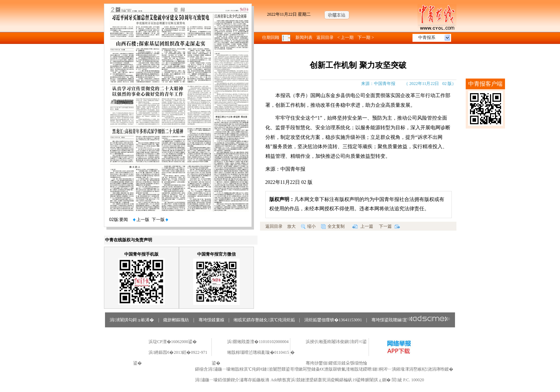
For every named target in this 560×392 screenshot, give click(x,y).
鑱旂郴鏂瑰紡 (176, 320)
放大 (291, 226)
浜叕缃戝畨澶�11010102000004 (258, 342)
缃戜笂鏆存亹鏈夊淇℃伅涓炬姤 (264, 320)
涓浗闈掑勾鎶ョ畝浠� (132, 320)
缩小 (308, 226)
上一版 (141, 220)
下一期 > (366, 37)
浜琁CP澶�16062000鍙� (173, 342)
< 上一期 (346, 37)
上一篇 (363, 226)
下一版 (160, 220)
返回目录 (325, 37)
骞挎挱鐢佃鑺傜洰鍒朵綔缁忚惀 (336, 363)
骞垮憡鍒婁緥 (211, 320)
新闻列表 (304, 37)
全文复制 (333, 226)
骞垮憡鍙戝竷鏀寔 (411, 320)
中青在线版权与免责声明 (129, 240)
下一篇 (389, 226)
